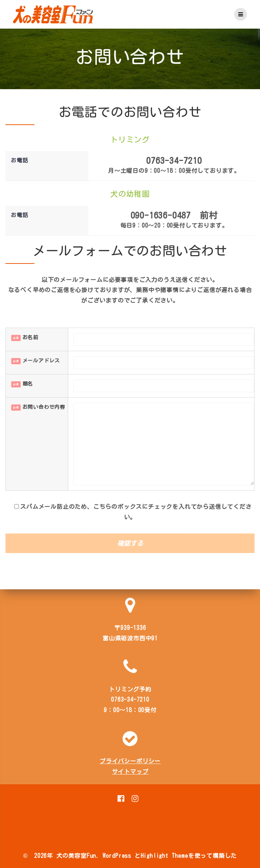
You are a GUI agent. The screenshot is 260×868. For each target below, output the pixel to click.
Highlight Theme (164, 856)
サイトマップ (130, 772)
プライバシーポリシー (130, 761)
